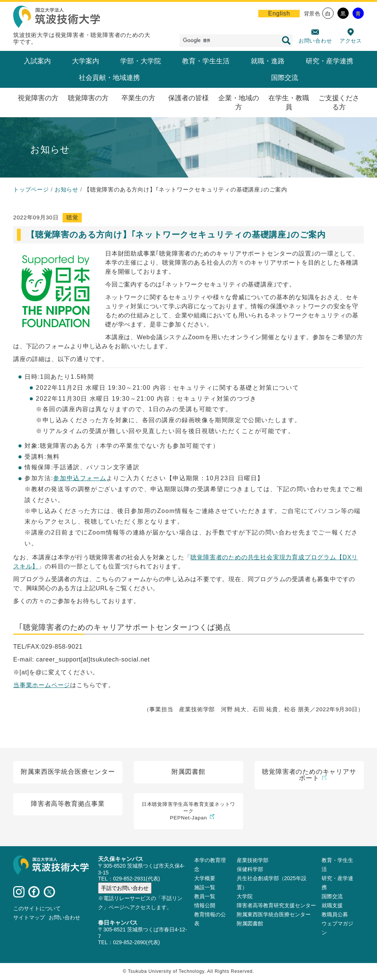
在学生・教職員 (289, 103)
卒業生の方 (138, 98)
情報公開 (205, 906)
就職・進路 (268, 61)
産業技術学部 (253, 861)
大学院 (245, 897)
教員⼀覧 (205, 897)
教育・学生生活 (206, 61)
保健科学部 (250, 870)
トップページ (31, 189)
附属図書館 (250, 924)
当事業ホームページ (42, 685)
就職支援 (332, 906)
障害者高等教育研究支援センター (276, 906)
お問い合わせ (315, 41)
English (279, 13)
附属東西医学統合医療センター (274, 915)
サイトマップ (29, 918)
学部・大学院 (141, 61)
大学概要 (205, 879)
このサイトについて (37, 909)
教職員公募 (335, 915)
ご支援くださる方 (339, 103)
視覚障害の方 (38, 98)
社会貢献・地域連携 (109, 78)
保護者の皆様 (188, 98)
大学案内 (86, 61)
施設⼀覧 (205, 888)
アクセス (351, 41)
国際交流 (285, 78)
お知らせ (67, 189)
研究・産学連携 (329, 61)
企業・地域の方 (239, 103)
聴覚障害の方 (88, 98)
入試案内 (37, 61)
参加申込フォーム (80, 478)
